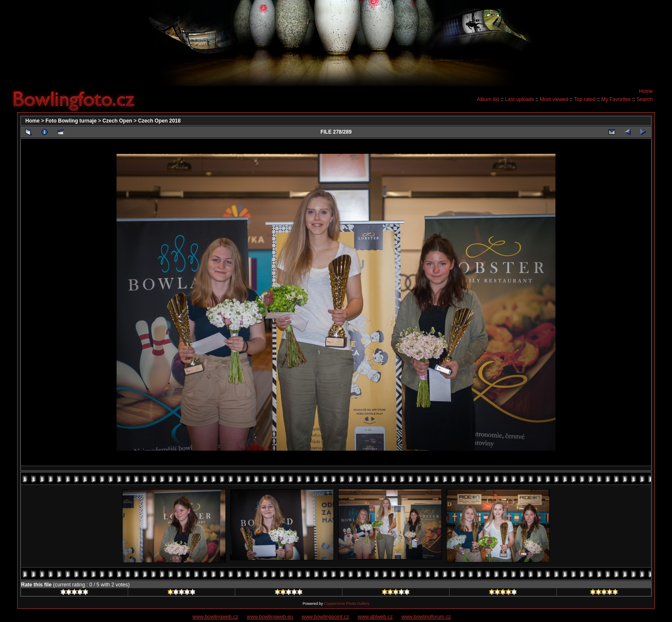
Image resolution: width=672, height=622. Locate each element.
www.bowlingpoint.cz (325, 617)
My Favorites (616, 99)
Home (646, 91)
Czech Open (117, 121)
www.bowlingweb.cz (215, 617)
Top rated (585, 99)
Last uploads (519, 99)
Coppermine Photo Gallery (347, 604)
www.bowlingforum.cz (426, 617)
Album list (488, 99)
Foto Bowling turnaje (71, 121)
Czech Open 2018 (159, 121)
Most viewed (554, 99)
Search (645, 99)
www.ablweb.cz (375, 617)
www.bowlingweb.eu (270, 617)
